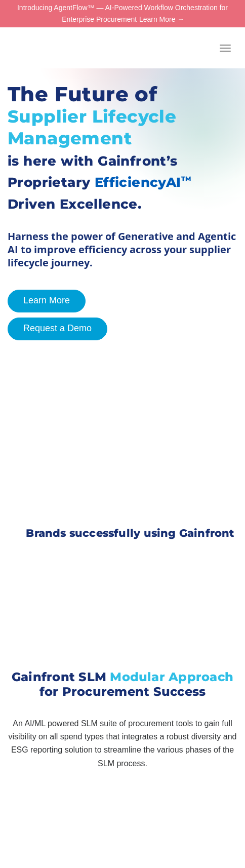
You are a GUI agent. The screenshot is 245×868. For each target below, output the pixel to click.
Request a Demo (50, 329)
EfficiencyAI (143, 182)
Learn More (157, 19)
